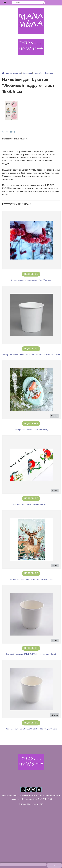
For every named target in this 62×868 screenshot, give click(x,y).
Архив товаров (14, 73)
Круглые (49, 73)
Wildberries (43, 158)
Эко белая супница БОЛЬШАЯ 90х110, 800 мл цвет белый (31, 729)
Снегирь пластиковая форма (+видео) (31, 430)
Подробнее (31, 274)
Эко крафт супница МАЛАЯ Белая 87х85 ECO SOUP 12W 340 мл (31, 355)
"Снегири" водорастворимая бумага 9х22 (31, 504)
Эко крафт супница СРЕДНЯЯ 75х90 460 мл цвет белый (31, 654)
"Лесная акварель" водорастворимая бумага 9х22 (31, 579)
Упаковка (27, 73)
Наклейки (38, 73)
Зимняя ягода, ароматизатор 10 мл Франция (31, 280)
